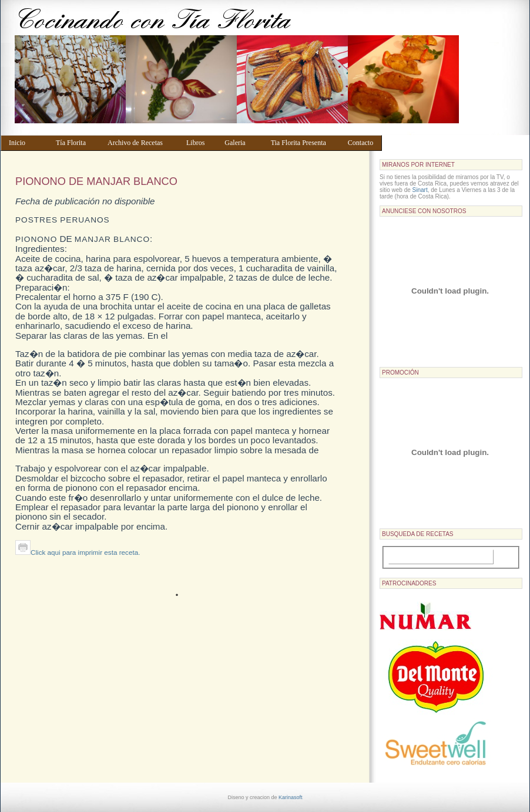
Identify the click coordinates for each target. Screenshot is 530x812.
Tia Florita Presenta (304, 143)
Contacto (362, 143)
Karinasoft (291, 797)
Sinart (420, 190)
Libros (200, 143)
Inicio (27, 143)
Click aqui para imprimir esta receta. (78, 552)
